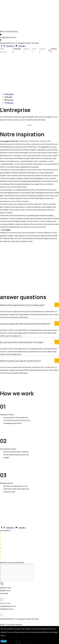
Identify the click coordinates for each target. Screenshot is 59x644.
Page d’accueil (3, 50)
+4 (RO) (20, 590)
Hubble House (7, 552)
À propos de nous (9, 537)
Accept (4, 641)
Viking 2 (5, 559)
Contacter (42, 50)
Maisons (26, 50)
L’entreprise (17, 50)
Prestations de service (10, 541)
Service (34, 50)
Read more (4, 426)
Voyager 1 (6, 548)
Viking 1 (5, 555)
